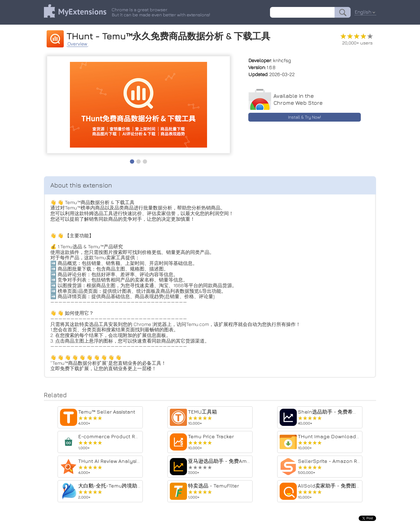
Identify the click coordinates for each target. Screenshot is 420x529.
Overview (77, 44)
